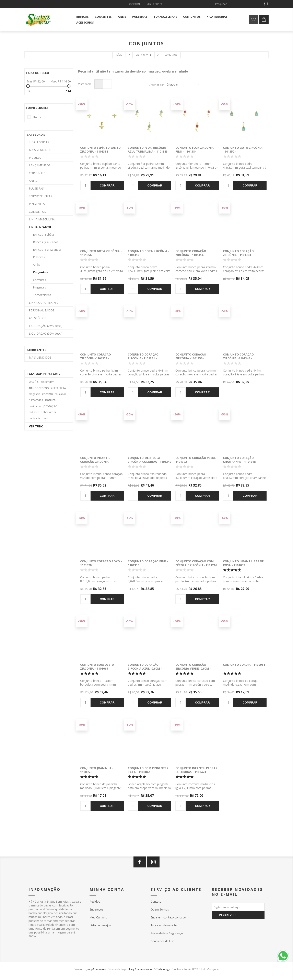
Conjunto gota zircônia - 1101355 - (149, 253)
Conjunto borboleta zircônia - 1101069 (97, 667)
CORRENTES (37, 173)
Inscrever (227, 915)
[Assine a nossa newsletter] (238, 907)
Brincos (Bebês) (43, 235)
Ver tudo (36, 426)
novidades (35, 406)
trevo (45, 418)
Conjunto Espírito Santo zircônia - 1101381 (100, 150)
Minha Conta (155, 4)
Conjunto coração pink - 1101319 (148, 563)
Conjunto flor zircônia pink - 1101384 (195, 150)
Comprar (107, 185)
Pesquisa (266, 4)
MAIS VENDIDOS (40, 150)
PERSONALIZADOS (42, 310)
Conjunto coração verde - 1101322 (197, 460)
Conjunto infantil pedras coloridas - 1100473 (196, 770)
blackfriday (47, 382)
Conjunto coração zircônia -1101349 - (238, 356)
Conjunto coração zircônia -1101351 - (143, 356)
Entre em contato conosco (168, 917)
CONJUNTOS (37, 212)
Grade (99, 84)
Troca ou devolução (164, 925)
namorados (36, 400)
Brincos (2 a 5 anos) (46, 242)
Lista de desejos (100, 925)
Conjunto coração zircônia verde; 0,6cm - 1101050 (193, 668)
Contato (156, 901)
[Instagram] (153, 862)
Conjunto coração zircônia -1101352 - (96, 356)
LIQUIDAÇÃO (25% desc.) (46, 326)
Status (37, 117)
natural (51, 400)
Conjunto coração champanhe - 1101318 (239, 460)
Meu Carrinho (98, 917)
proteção (50, 406)
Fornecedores (37, 108)
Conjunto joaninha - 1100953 (97, 770)
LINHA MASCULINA (42, 219)
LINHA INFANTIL (40, 227)
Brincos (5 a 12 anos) (47, 250)
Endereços (96, 909)
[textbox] (238, 4)
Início (119, 55)
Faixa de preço (38, 73)
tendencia (34, 418)
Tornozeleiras (42, 295)
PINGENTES (37, 204)
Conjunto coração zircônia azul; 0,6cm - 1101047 (145, 668)
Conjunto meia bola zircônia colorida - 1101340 (149, 460)
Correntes (39, 280)
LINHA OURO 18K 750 (44, 303)
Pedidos (95, 901)
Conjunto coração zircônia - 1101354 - (191, 253)
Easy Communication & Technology (149, 969)
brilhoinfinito (59, 388)
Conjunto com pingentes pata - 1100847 (148, 770)
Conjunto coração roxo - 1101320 (101, 563)
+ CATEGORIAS (39, 142)
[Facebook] (140, 862)
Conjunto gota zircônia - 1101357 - (244, 150)
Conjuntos (40, 272)
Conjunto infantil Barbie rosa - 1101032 (243, 563)
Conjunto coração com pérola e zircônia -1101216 (196, 563)
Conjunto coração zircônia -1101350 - (191, 356)
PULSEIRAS (36, 188)
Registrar (135, 4)
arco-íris (34, 382)
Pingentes (39, 287)
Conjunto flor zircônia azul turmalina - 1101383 (148, 150)
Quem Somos (160, 909)
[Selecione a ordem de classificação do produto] (184, 85)
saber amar (49, 412)
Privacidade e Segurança (167, 933)
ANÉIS (33, 181)
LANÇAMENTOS (40, 165)
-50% (82, 104)
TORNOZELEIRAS (40, 196)
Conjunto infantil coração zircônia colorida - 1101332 (95, 462)
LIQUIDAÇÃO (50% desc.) (46, 333)
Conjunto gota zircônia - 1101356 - (101, 253)
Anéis (37, 265)
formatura (61, 394)
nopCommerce (97, 969)
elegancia (34, 394)
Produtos (35, 158)
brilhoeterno (39, 388)
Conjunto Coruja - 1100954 (244, 665)
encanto (48, 394)
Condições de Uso (163, 941)
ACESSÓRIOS (38, 318)
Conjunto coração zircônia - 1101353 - (238, 253)
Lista (107, 84)
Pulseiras (39, 257)
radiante (34, 412)
